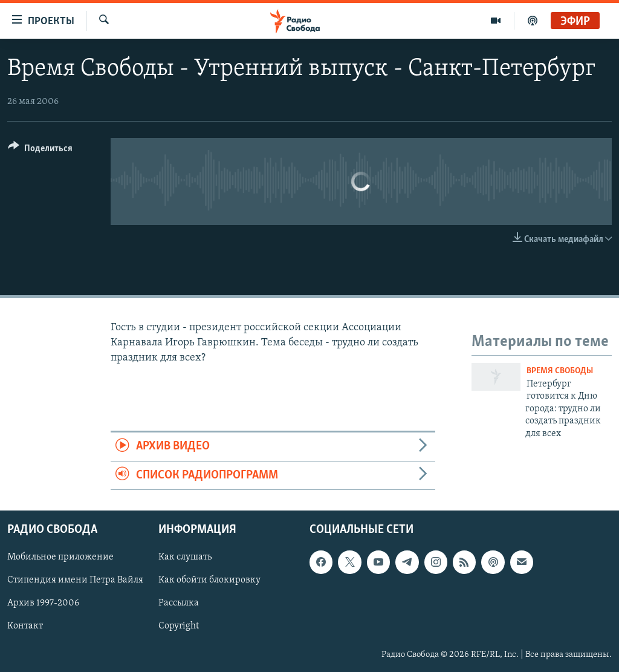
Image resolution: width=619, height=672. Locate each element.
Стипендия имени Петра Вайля (75, 581)
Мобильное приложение (60, 557)
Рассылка (179, 604)
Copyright (179, 627)
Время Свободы (560, 371)
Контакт (25, 627)
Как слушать (185, 557)
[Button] (40, 150)
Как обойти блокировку (209, 581)
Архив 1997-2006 (43, 604)
